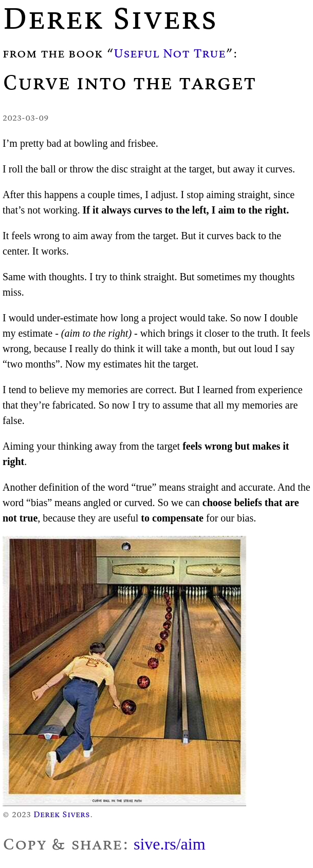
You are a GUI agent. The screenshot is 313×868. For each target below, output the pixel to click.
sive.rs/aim (170, 844)
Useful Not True (170, 53)
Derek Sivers (62, 814)
